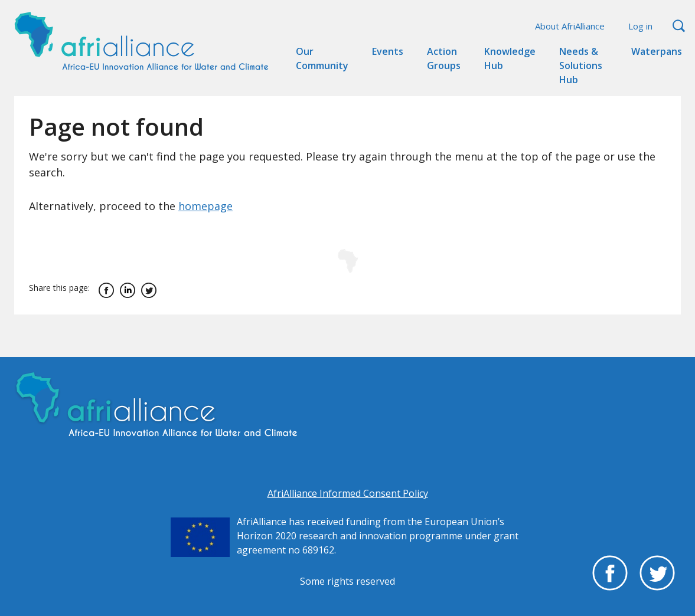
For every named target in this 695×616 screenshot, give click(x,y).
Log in (640, 26)
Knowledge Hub (510, 58)
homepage (205, 206)
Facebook (106, 290)
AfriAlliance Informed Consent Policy (348, 493)
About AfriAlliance (570, 26)
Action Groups (444, 58)
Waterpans (657, 51)
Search (679, 27)
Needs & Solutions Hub (581, 65)
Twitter (149, 290)
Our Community (322, 58)
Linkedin (128, 290)
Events (388, 51)
